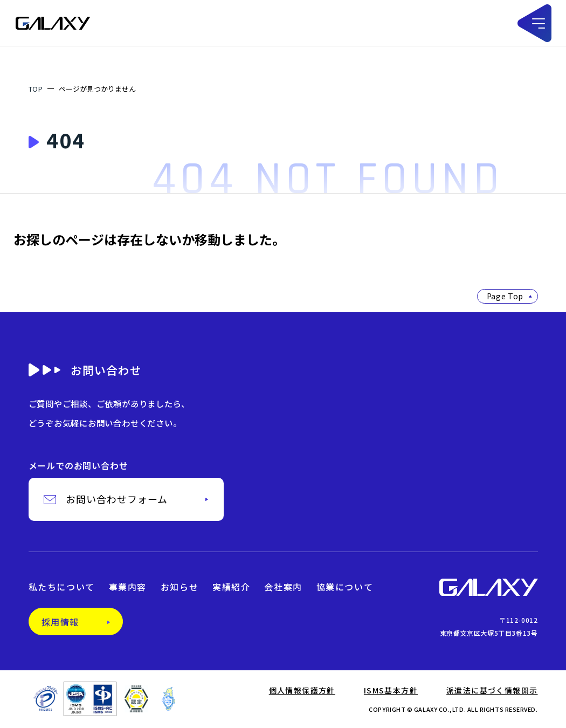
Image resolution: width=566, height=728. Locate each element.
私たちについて (62, 588)
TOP (36, 89)
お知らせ (180, 588)
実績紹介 (231, 588)
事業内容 (128, 588)
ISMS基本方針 (391, 691)
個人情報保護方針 (302, 691)
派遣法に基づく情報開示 (492, 691)
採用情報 (60, 623)
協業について (345, 588)
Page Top (509, 296)
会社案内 (283, 588)
